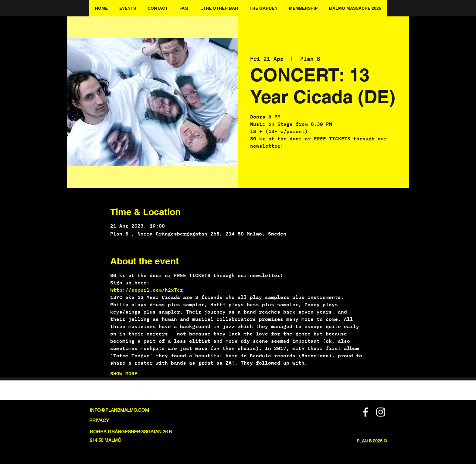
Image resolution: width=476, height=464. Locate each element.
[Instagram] (381, 412)
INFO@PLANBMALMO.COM (119, 410)
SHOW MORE (124, 373)
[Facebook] (365, 412)
